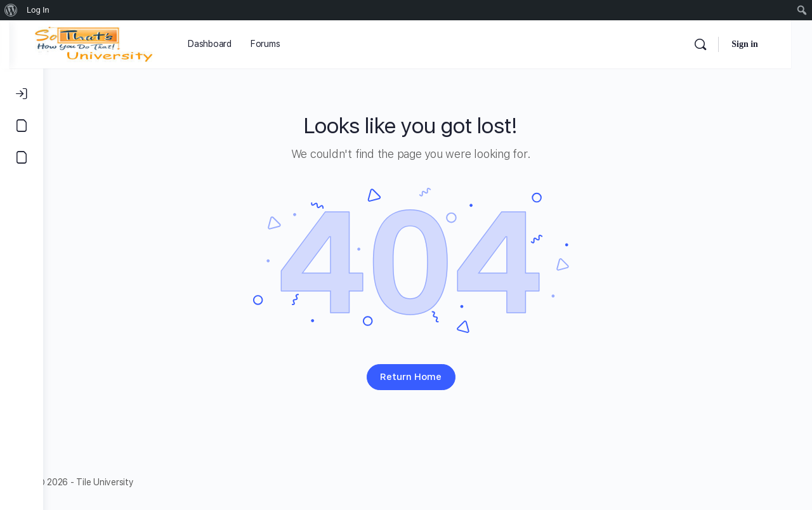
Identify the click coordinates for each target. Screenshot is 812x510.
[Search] (721, 44)
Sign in (766, 44)
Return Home (428, 377)
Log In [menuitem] (38, 10)
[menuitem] (11, 10)
